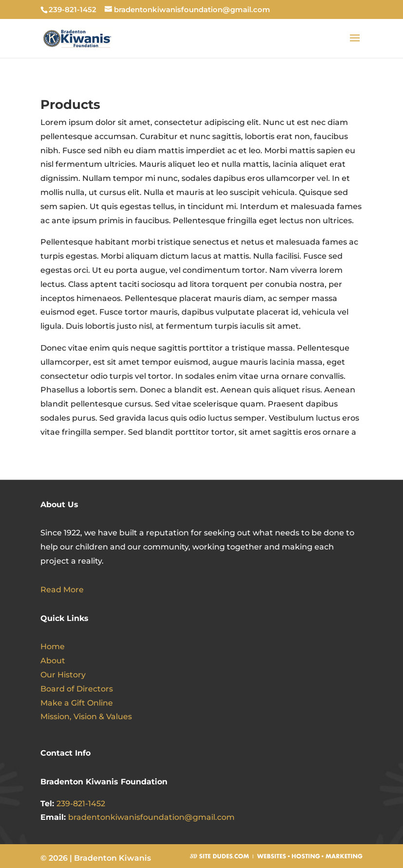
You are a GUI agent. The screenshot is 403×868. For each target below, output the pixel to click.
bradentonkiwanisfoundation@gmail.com (151, 817)
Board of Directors (77, 689)
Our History (63, 675)
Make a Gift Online (77, 703)
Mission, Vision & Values (86, 717)
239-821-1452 (81, 804)
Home (53, 647)
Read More (62, 590)
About (53, 661)
